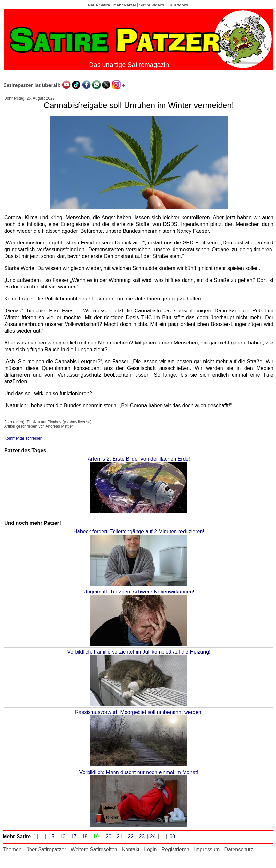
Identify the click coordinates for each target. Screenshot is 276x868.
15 (52, 836)
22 (131, 836)
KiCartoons (178, 5)
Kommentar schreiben (23, 438)
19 (96, 836)
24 (154, 836)
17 (74, 836)
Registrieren (175, 849)
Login (150, 849)
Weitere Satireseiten (94, 849)
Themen (12, 849)
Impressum (207, 849)
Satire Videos (152, 5)
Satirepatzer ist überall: (32, 85)
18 (85, 836)
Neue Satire (99, 5)
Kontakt (131, 849)
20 (109, 836)
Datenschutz (239, 849)
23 (142, 836)
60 (172, 836)
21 (120, 836)
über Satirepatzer (46, 849)
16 (63, 836)
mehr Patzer (125, 5)
